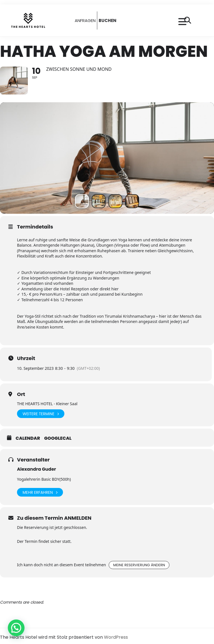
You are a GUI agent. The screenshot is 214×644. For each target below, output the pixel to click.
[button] (16, 628)
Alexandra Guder (37, 469)
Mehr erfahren (40, 492)
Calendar (28, 438)
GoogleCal (58, 438)
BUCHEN (108, 20)
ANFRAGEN (85, 20)
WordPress (116, 637)
